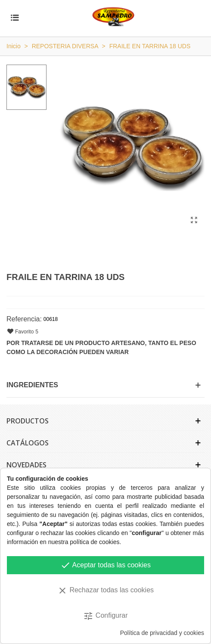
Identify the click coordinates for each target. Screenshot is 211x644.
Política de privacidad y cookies (162, 633)
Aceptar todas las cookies (105, 565)
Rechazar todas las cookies (105, 591)
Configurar (105, 616)
